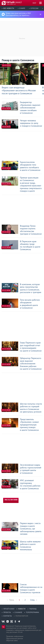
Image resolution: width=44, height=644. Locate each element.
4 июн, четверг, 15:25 (11, 4)
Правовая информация (15, 636)
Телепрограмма (32, 612)
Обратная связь (12, 640)
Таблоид (33, 609)
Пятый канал (9, 609)
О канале (18, 612)
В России (34, 8)
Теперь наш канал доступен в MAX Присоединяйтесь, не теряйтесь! (18, 14)
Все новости (9, 8)
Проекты (7, 612)
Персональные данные (15, 638)
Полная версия (22, 616)
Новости (22, 609)
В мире (22, 8)
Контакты (8, 616)
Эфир (34, 3)
